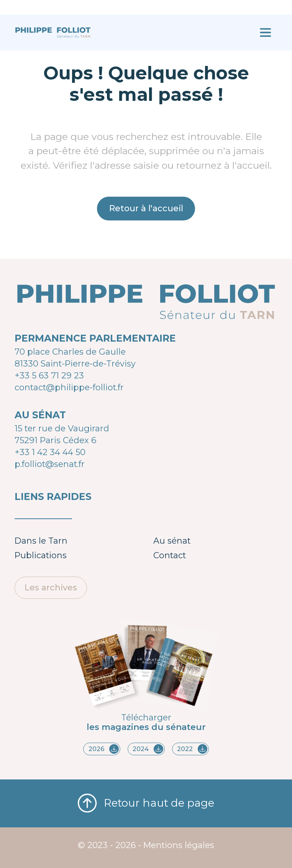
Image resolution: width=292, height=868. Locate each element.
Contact (170, 555)
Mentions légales (179, 845)
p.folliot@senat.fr (50, 464)
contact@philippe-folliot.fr (69, 387)
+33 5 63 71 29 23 (49, 375)
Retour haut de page (146, 803)
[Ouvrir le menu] (265, 33)
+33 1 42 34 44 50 (50, 452)
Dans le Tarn (41, 541)
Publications (41, 555)
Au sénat (172, 541)
